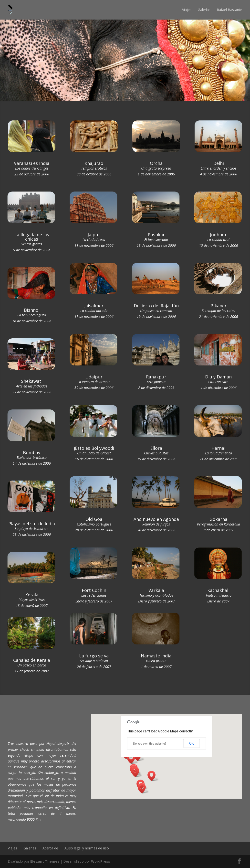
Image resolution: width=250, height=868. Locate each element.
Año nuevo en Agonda (156, 519)
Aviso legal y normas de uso (87, 848)
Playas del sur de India (32, 524)
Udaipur (94, 377)
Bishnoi (32, 310)
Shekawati (32, 381)
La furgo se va (94, 656)
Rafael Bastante (229, 10)
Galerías (204, 10)
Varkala (156, 590)
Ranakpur (156, 377)
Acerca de (50, 848)
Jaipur (94, 235)
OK (191, 743)
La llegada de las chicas (32, 237)
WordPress (101, 861)
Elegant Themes (45, 861)
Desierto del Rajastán (156, 306)
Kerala (32, 595)
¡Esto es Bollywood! (94, 448)
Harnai (218, 448)
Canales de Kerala (32, 660)
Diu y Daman (218, 377)
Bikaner (219, 306)
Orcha (156, 163)
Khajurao (94, 163)
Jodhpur (218, 235)
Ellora (156, 448)
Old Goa (94, 519)
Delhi (219, 163)
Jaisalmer (94, 306)
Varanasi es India (32, 163)
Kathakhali (218, 590)
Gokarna (218, 519)
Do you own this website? (150, 744)
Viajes (187, 10)
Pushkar (156, 235)
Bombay (32, 452)
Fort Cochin (94, 590)
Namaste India (156, 656)
